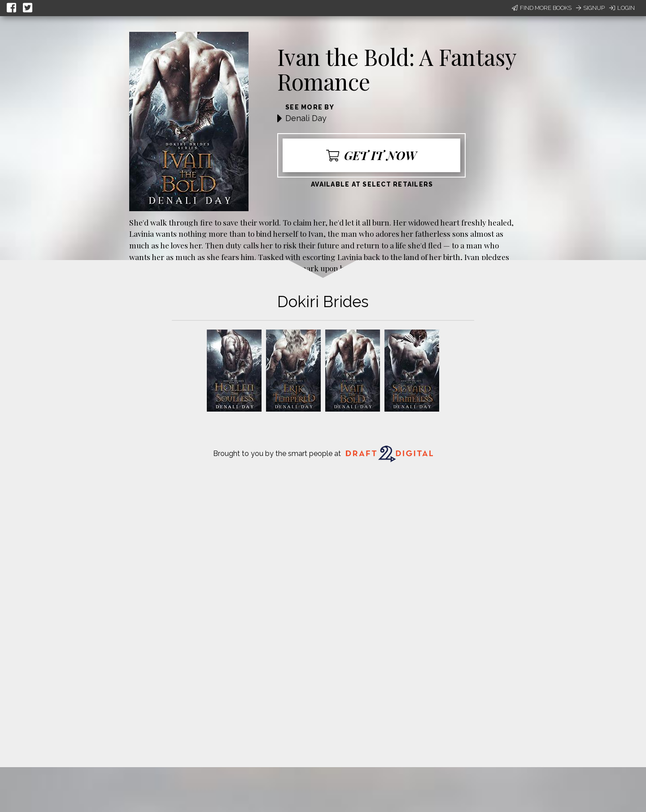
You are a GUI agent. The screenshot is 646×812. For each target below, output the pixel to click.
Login (622, 8)
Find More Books (542, 8)
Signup (590, 8)
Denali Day (306, 118)
